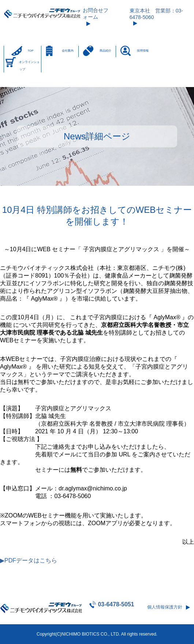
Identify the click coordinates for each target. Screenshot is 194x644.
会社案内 (68, 51)
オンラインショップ (29, 66)
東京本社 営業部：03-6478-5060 (156, 14)
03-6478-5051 (116, 604)
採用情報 (143, 51)
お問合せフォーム (96, 14)
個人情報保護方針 (165, 607)
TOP (30, 51)
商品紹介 (105, 51)
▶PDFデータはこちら (29, 560)
